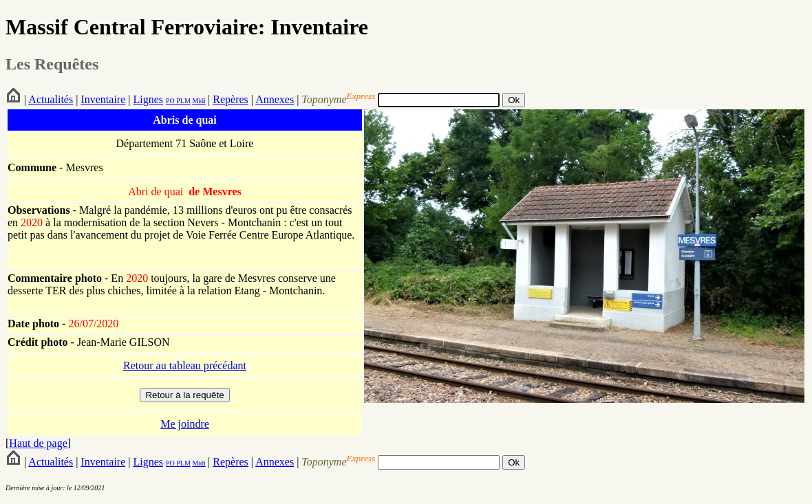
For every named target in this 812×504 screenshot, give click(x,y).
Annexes (275, 99)
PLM (183, 101)
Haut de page (38, 443)
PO (170, 101)
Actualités (51, 99)
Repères (231, 99)
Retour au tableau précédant (185, 365)
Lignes (148, 99)
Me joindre (185, 424)
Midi (199, 101)
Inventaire (103, 99)
